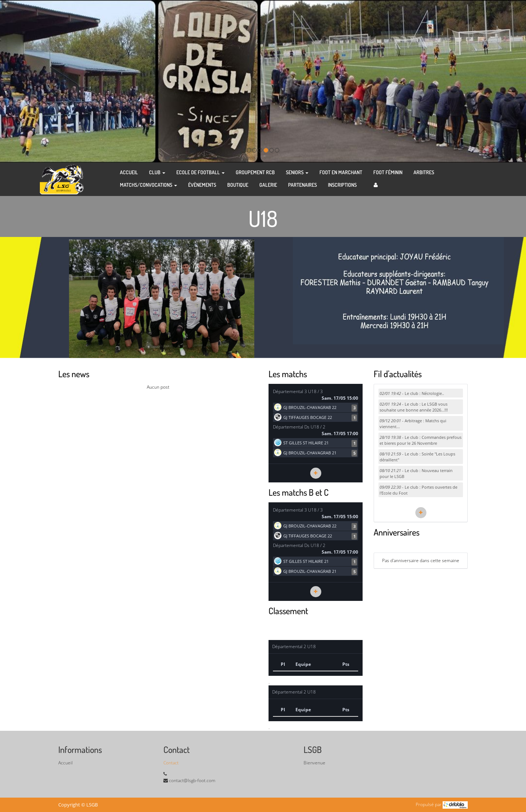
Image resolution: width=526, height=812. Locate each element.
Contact (171, 763)
